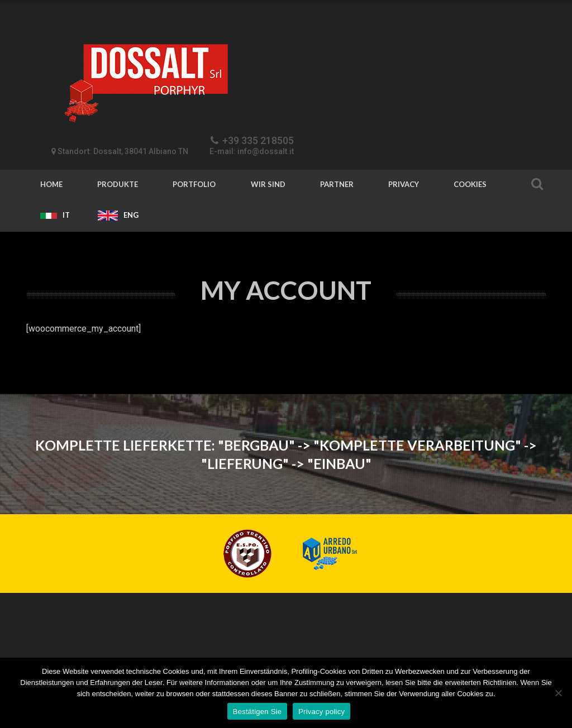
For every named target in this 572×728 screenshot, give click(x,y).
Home (51, 184)
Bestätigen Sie (257, 712)
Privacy (404, 184)
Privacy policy (321, 712)
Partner (337, 184)
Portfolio (194, 184)
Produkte (118, 184)
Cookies (470, 184)
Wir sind (268, 184)
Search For (535, 182)
